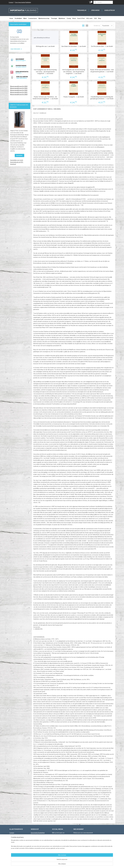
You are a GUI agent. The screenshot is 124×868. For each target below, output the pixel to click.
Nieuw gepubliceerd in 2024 (19, 86)
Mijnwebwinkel (83, 864)
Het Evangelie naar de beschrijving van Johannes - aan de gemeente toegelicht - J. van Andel (74, 71)
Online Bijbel (34, 851)
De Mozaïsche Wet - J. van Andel (102, 46)
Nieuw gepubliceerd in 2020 (19, 94)
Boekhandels (13, 835)
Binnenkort (34, 853)
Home (11, 18)
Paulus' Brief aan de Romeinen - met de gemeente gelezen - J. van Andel (102, 70)
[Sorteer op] (107, 26)
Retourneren (13, 843)
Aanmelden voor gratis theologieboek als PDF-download (17, 162)
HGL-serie (89, 18)
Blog (100, 18)
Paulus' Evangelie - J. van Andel (74, 97)
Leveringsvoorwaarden (16, 841)
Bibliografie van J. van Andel (45, 46)
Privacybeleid (13, 845)
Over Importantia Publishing (23, 2)
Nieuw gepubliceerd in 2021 (19, 92)
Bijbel (25, 18)
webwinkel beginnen (68, 864)
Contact (11, 2)
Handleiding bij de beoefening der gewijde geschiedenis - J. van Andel (102, 98)
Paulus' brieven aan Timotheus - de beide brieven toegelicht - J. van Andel (45, 98)
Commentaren (33, 18)
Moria (74, 18)
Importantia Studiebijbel (38, 833)
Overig (69, 18)
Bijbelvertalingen (36, 835)
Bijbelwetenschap (44, 18)
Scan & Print (81, 18)
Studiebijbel (18, 18)
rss (61, 864)
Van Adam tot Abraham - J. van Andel (74, 46)
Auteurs (12, 837)
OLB (95, 18)
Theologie (54, 18)
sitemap (57, 864)
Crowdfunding (35, 855)
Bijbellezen (62, 18)
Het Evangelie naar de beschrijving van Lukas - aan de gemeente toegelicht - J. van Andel (45, 71)
